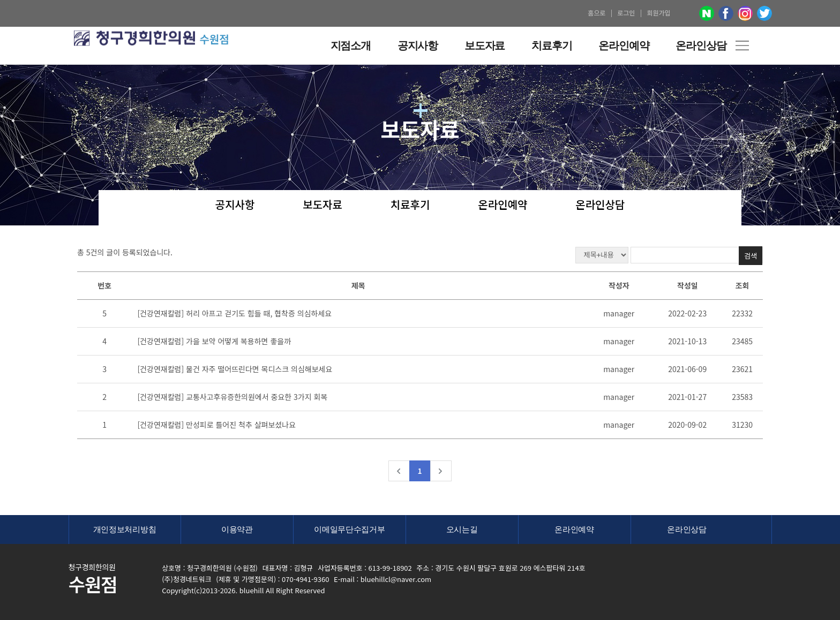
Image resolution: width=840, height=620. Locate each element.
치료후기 (410, 205)
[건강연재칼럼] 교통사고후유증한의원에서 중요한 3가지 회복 (232, 397)
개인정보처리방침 (125, 529)
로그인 (626, 13)
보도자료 (322, 205)
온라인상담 (600, 205)
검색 (751, 256)
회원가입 (658, 13)
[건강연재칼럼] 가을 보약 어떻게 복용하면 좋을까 (214, 341)
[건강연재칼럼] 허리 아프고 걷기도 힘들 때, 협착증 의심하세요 (234, 313)
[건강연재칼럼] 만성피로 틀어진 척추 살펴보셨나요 (216, 425)
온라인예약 (502, 205)
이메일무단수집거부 (349, 529)
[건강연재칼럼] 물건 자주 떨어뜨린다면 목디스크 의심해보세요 (235, 369)
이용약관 (237, 529)
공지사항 (235, 205)
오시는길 (462, 529)
